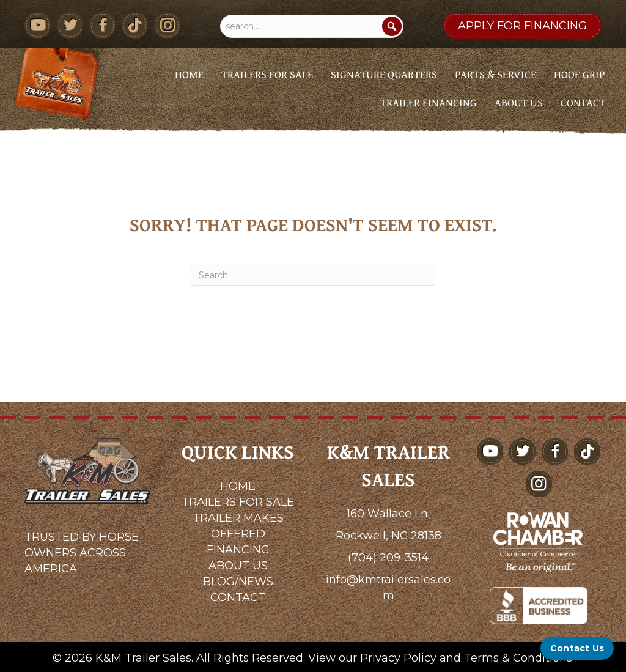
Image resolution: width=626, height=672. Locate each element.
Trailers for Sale (267, 74)
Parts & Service (495, 74)
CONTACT (238, 597)
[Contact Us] (577, 648)
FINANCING (238, 550)
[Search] (392, 26)
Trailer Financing (429, 102)
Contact (583, 102)
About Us (519, 102)
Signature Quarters (384, 74)
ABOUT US (238, 566)
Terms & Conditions (518, 658)
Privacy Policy (398, 658)
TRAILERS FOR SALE (238, 502)
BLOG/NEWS (238, 582)
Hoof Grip (580, 74)
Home (189, 74)
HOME (238, 486)
